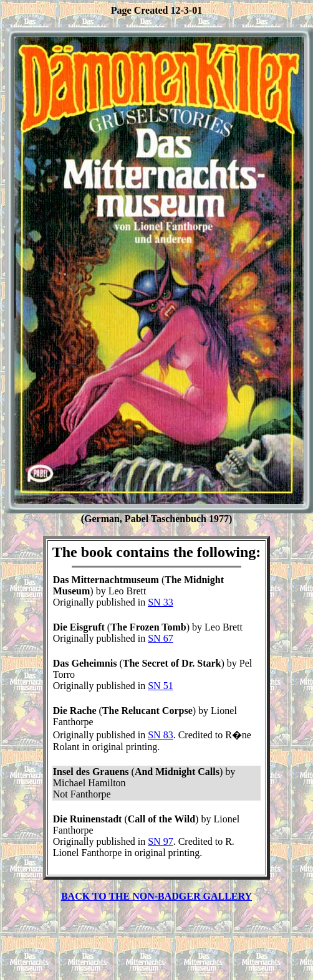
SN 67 (160, 638)
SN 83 (160, 735)
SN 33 (160, 602)
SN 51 (160, 686)
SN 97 (160, 841)
